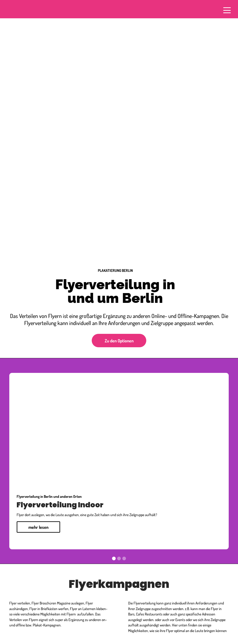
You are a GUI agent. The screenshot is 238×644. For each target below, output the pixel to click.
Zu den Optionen (119, 341)
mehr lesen (38, 527)
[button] (19, 461)
